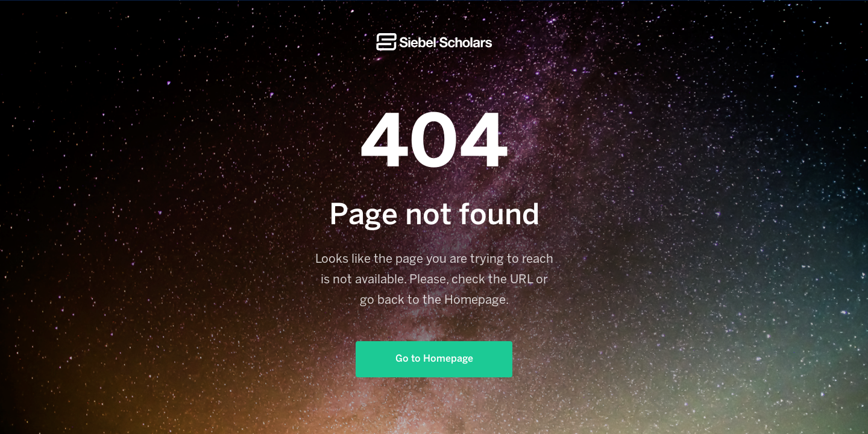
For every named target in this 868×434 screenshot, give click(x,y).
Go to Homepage (434, 359)
